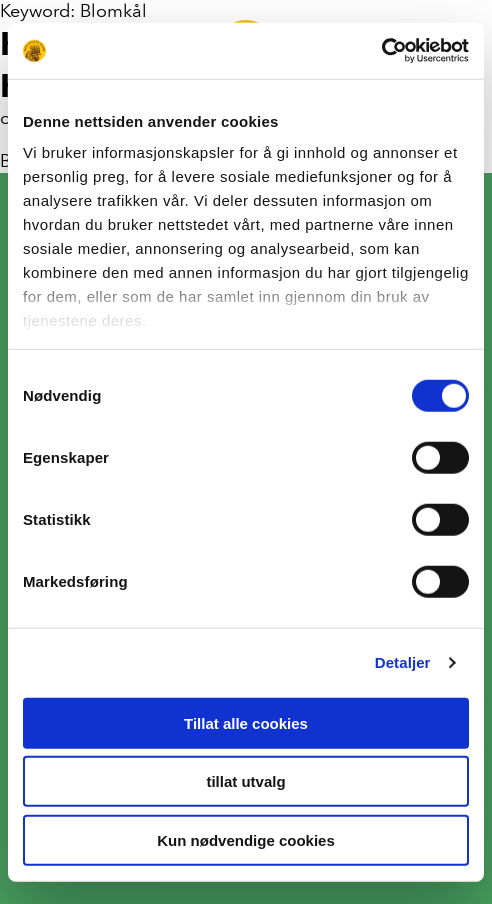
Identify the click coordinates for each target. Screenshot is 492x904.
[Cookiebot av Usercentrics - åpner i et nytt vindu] (381, 51)
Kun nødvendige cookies (246, 839)
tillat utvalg (245, 781)
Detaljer (403, 662)
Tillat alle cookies (246, 722)
